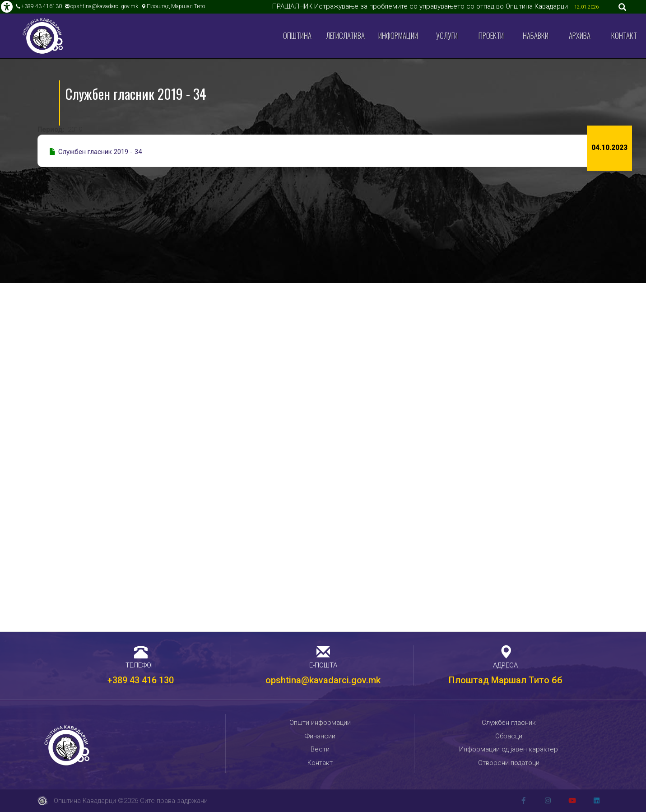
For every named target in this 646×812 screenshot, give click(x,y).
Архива (580, 35)
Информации (398, 35)
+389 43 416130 (42, 6)
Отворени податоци (509, 763)
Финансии (320, 736)
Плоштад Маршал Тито (176, 6)
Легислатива (345, 35)
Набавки (536, 35)
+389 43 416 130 (141, 680)
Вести (320, 749)
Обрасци (509, 736)
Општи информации (320, 723)
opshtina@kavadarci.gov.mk (104, 6)
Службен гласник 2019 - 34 (100, 152)
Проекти (491, 35)
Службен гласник (509, 723)
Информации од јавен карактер (509, 749)
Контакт (624, 35)
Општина (297, 35)
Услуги (447, 35)
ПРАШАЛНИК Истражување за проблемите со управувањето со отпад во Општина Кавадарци (421, 6)
